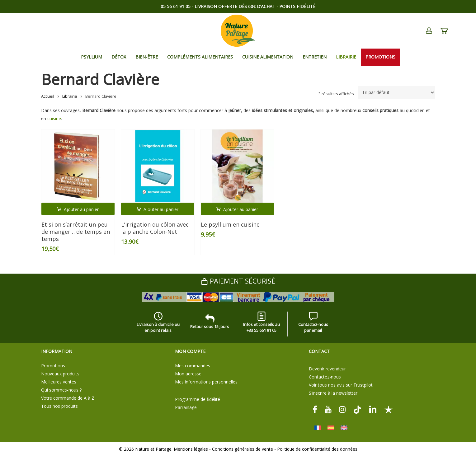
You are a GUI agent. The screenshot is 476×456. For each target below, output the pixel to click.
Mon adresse (188, 374)
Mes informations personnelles (206, 382)
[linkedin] (373, 409)
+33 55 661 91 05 (262, 330)
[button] (78, 209)
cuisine (54, 118)
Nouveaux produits (60, 374)
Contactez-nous (325, 377)
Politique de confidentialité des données (317, 449)
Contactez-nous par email (313, 323)
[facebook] (315, 409)
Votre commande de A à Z (68, 398)
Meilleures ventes (59, 382)
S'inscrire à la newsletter (333, 393)
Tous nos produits (59, 406)
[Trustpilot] (389, 409)
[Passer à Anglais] (344, 428)
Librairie (70, 96)
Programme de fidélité (198, 399)
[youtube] (328, 409)
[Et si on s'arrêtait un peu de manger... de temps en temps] (78, 166)
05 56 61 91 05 (176, 6)
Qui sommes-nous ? (61, 390)
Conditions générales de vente (243, 449)
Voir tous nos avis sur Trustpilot (341, 385)
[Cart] (444, 31)
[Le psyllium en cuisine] (237, 166)
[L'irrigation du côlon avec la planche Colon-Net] (158, 166)
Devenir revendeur (327, 369)
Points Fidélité (297, 6)
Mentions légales (191, 449)
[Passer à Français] (318, 428)
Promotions (53, 366)
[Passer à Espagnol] (331, 428)
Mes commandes (193, 366)
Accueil (48, 96)
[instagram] (342, 409)
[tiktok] (357, 409)
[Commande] (396, 93)
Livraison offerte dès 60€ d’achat (235, 6)
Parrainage (186, 407)
